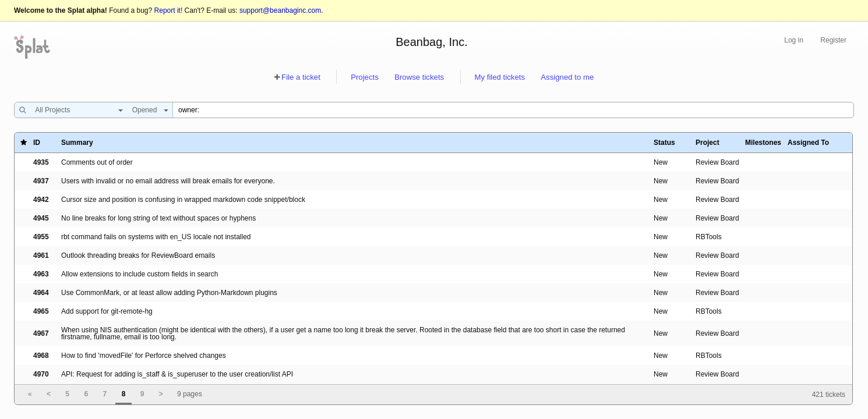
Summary (77, 143)
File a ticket (301, 77)
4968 (41, 356)
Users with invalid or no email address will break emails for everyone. (168, 181)
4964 (41, 293)
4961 (41, 255)
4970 (41, 374)
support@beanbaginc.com (280, 10)
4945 (41, 218)
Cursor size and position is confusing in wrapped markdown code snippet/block (183, 200)
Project (708, 143)
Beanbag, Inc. (431, 42)
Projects (365, 77)
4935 (41, 162)
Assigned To (808, 143)
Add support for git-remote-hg (107, 311)
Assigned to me (567, 77)
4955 (41, 237)
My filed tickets (500, 77)
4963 (41, 274)
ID (37, 143)
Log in (794, 40)
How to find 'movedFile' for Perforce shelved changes (144, 356)
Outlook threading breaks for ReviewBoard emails (138, 255)
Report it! (169, 10)
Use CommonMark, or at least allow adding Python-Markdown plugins (169, 293)
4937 (41, 181)
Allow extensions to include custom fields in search (140, 274)
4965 (41, 311)
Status (664, 143)
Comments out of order (97, 162)
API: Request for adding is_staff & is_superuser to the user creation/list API (177, 374)
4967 (41, 333)
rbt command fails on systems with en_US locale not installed (156, 237)
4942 (41, 200)
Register (833, 40)
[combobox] (76, 110)
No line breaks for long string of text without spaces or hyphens (158, 218)
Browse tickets (419, 77)
